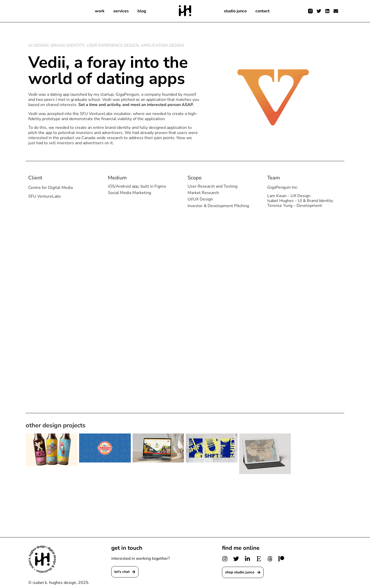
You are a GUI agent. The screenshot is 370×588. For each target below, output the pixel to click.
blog (142, 11)
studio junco (236, 11)
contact (264, 11)
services (121, 11)
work (99, 11)
